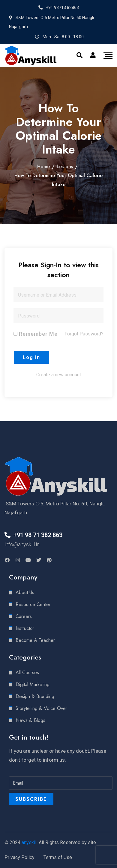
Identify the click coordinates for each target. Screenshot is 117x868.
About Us (25, 592)
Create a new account (59, 375)
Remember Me (36, 334)
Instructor (25, 628)
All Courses (27, 673)
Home (43, 167)
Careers (24, 616)
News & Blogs (30, 720)
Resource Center (33, 604)
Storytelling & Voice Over (41, 708)
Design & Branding (35, 696)
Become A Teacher (35, 640)
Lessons (65, 167)
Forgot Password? (84, 334)
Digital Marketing (33, 684)
